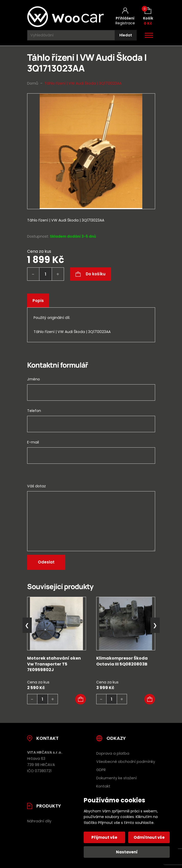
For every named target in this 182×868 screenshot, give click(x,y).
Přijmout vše (105, 837)
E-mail (33, 442)
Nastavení (127, 852)
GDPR (101, 770)
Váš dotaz (36, 486)
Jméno (34, 379)
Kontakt (103, 786)
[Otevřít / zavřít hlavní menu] (149, 35)
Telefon (34, 411)
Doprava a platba (113, 753)
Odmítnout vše (149, 837)
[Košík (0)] (148, 17)
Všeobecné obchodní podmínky (126, 762)
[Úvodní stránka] (66, 17)
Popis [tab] (38, 301)
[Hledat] (126, 35)
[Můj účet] (125, 17)
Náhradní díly (39, 821)
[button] (81, 699)
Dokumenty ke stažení (116, 778)
